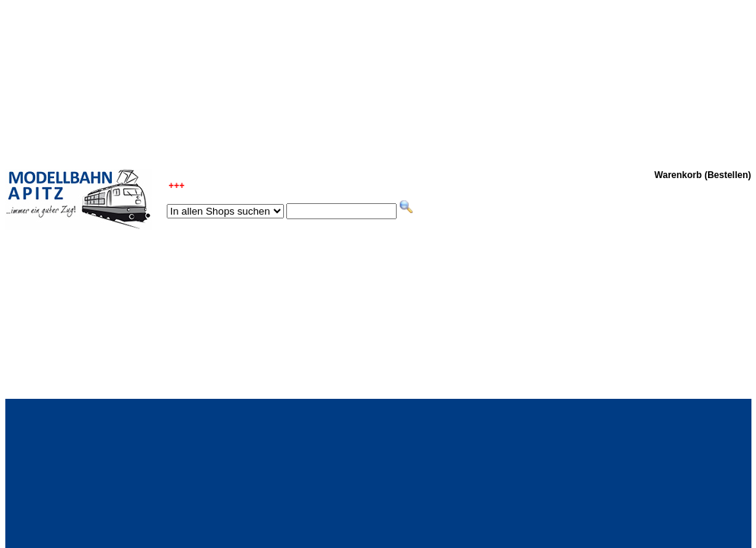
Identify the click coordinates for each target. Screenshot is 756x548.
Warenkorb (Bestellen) (703, 175)
